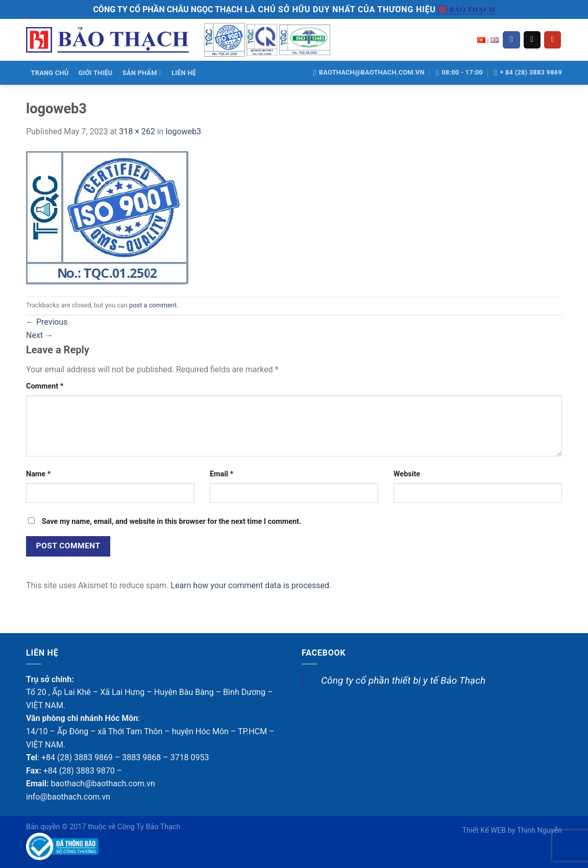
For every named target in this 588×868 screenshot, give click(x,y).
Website (407, 474)
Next (40, 335)
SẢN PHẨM (142, 73)
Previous (47, 322)
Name (38, 474)
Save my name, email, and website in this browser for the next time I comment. (171, 522)
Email (222, 474)
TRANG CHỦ (50, 73)
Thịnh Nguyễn (540, 830)
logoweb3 (183, 131)
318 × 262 (137, 131)
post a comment (153, 305)
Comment (45, 386)
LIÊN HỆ (184, 73)
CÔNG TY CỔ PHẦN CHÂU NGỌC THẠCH (167, 9)
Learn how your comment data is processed (250, 585)
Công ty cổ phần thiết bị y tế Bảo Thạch (403, 680)
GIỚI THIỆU (96, 73)
